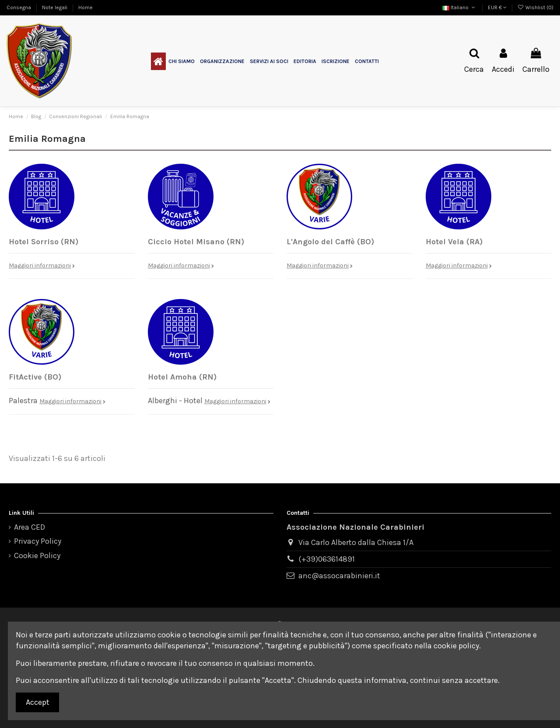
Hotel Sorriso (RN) (44, 242)
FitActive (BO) (35, 377)
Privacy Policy (38, 541)
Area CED (30, 527)
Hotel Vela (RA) (454, 242)
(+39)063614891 (327, 559)
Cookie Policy (37, 556)
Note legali (55, 7)
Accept (38, 702)
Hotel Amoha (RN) (182, 377)
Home (86, 7)
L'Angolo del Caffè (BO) (330, 242)
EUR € (497, 7)
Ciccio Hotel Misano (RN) (196, 242)
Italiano (459, 7)
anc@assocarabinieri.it (339, 576)
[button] (182, 61)
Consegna (19, 7)
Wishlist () (535, 7)
